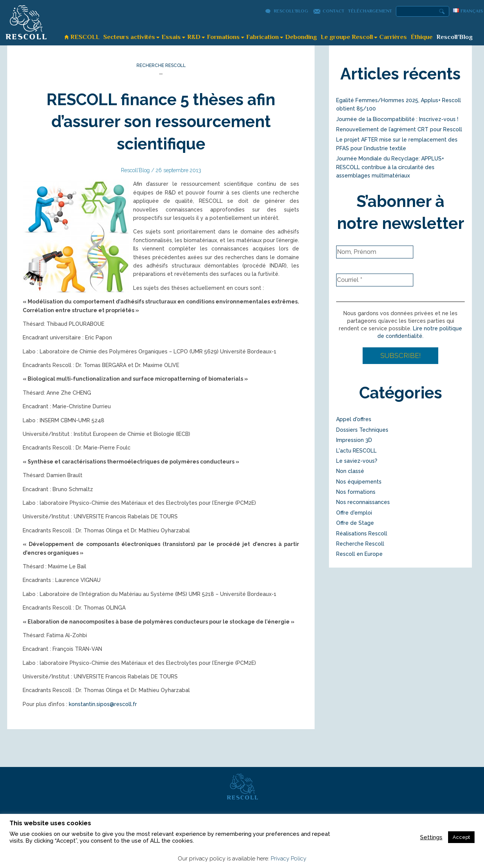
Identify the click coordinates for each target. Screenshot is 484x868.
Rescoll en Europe (359, 554)
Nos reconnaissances (363, 502)
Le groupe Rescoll (347, 37)
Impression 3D (354, 440)
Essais (171, 37)
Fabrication (262, 37)
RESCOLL (85, 37)
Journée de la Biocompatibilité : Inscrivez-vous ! (397, 119)
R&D (194, 37)
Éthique (422, 37)
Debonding (301, 37)
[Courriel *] (375, 280)
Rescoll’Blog (291, 11)
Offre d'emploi (354, 513)
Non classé (350, 471)
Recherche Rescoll (161, 65)
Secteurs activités (129, 37)
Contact (334, 11)
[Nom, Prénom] (375, 252)
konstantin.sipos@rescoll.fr (103, 704)
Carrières (393, 37)
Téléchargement (370, 11)
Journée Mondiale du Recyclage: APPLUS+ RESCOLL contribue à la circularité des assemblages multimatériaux (390, 167)
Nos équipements (359, 482)
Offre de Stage (355, 523)
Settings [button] (431, 837)
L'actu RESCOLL (356, 451)
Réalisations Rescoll (362, 534)
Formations (223, 37)
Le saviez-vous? (357, 461)
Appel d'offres (354, 419)
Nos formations (356, 492)
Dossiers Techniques (362, 430)
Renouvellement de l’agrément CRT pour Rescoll (399, 129)
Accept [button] (461, 837)
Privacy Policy (289, 859)
